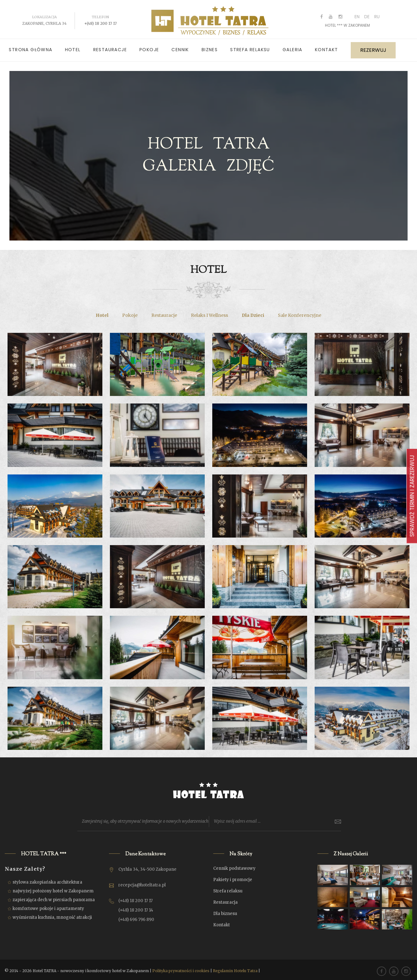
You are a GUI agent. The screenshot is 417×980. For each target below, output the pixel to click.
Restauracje (110, 47)
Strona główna (30, 47)
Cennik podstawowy (234, 866)
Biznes (210, 47)
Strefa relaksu (250, 47)
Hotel (73, 47)
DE (367, 14)
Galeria (292, 47)
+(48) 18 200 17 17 (100, 21)
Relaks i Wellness (209, 312)
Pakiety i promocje (233, 877)
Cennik (180, 47)
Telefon (100, 14)
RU (377, 14)
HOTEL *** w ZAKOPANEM (347, 22)
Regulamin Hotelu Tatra (235, 968)
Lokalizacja (44, 14)
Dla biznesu (225, 911)
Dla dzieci (253, 312)
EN (357, 14)
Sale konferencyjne (300, 312)
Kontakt (327, 47)
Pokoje (149, 47)
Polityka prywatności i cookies (181, 968)
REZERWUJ (373, 48)
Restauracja (225, 899)
